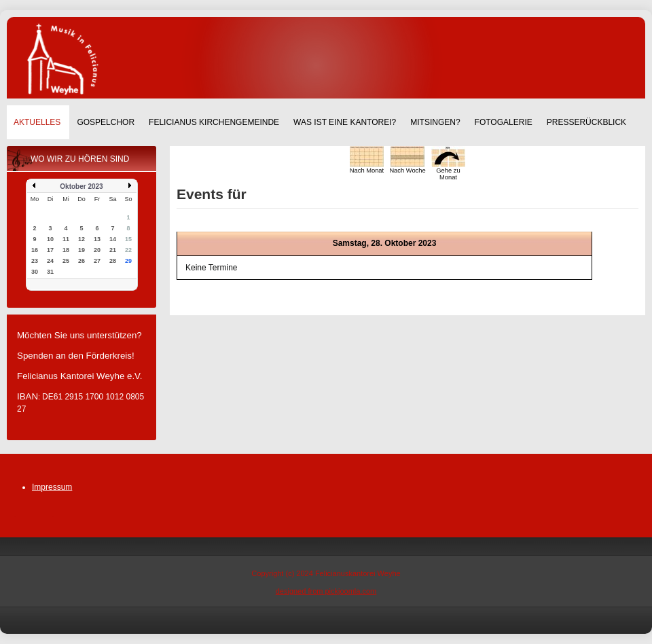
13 (97, 239)
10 (50, 239)
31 (50, 272)
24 (50, 261)
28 (113, 261)
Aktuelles (37, 122)
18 (66, 250)
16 (35, 250)
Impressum (52, 487)
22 (128, 250)
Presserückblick (586, 122)
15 (128, 239)
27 (97, 261)
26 (81, 261)
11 (66, 239)
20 (97, 250)
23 (35, 261)
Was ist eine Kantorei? (345, 122)
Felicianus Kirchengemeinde (214, 122)
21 (113, 250)
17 (50, 250)
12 (81, 239)
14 (113, 239)
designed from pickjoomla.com (326, 591)
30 (35, 272)
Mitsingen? (435, 122)
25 (66, 261)
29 (128, 261)
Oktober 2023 (81, 186)
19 (81, 250)
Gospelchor (106, 122)
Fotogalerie (504, 122)
